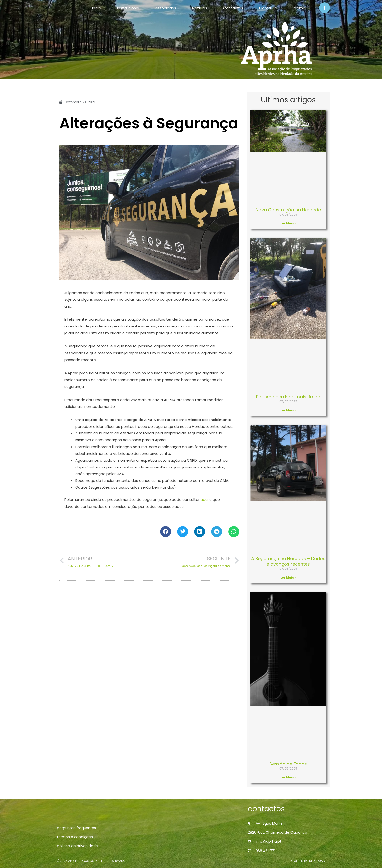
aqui (204, 499)
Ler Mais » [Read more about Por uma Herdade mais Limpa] (288, 410)
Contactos (233, 8)
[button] (166, 531)
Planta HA (268, 8)
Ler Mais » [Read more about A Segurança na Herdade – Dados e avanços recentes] (288, 577)
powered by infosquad (307, 861)
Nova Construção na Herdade (288, 210)
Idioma (299, 8)
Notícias (200, 8)
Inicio (97, 8)
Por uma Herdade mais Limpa (288, 397)
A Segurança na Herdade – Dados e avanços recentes (288, 561)
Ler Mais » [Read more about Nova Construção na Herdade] (288, 223)
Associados (166, 8)
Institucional (128, 8)
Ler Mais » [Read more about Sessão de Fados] (288, 777)
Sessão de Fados (288, 764)
